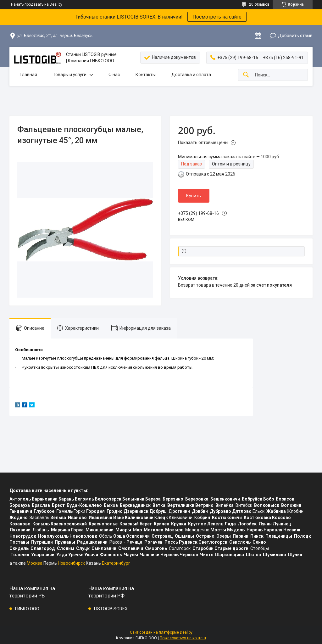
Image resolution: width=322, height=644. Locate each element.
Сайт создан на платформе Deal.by (161, 632)
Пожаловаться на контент (183, 638)
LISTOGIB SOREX (111, 609)
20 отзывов (259, 4)
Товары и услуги (70, 75)
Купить (194, 196)
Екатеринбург (116, 563)
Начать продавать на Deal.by (37, 4)
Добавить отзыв (295, 36)
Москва (35, 563)
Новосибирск (71, 563)
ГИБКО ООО (27, 609)
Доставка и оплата (191, 75)
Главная (29, 75)
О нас (114, 75)
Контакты (146, 75)
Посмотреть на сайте (217, 17)
